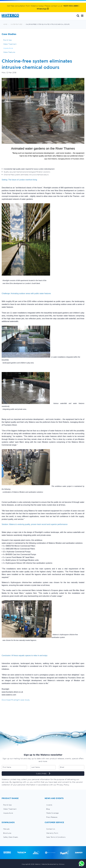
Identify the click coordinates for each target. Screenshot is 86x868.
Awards (49, 805)
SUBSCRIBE (43, 774)
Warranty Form (52, 833)
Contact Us (51, 829)
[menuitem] (21, 805)
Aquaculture (8, 48)
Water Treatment (10, 44)
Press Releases (52, 817)
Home (5, 24)
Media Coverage (52, 813)
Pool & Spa (7, 40)
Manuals (6, 829)
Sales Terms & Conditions (56, 837)
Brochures (7, 833)
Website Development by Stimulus (53, 864)
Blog (48, 809)
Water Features (16, 24)
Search (78, 16)
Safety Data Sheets (11, 837)
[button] (82, 16)
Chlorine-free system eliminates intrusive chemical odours (48, 24)
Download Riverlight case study (16, 700)
